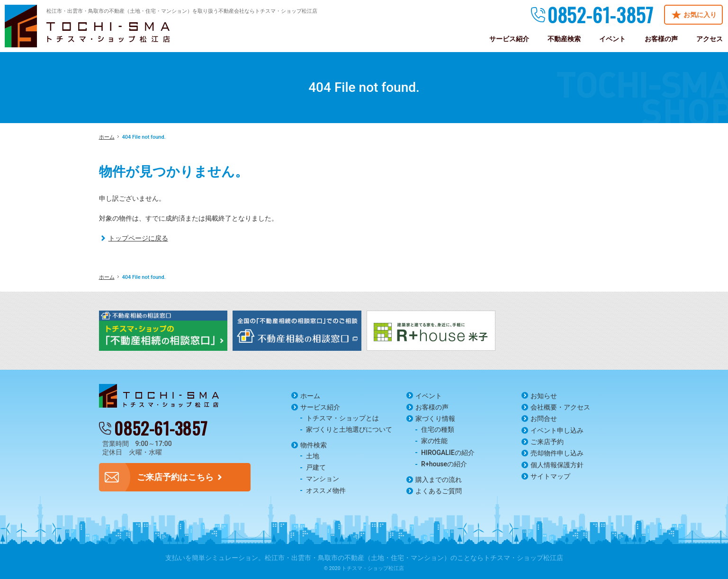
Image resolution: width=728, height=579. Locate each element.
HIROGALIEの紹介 (448, 453)
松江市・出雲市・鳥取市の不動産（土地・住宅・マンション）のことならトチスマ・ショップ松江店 (414, 558)
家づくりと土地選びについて (349, 429)
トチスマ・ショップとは (342, 418)
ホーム (310, 396)
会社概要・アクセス (560, 407)
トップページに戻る (138, 238)
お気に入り (700, 15)
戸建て (316, 467)
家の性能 (434, 441)
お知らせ (544, 396)
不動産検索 (564, 39)
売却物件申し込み (557, 453)
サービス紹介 (320, 407)
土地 (313, 456)
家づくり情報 (435, 419)
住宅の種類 (438, 429)
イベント (429, 396)
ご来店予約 (547, 442)
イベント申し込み (557, 430)
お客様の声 (432, 407)
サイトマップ (550, 476)
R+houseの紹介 (444, 464)
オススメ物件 (326, 490)
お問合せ (544, 419)
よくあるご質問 (439, 491)
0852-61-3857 (601, 15)
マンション (323, 479)
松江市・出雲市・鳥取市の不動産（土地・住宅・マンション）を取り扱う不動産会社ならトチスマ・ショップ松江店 (182, 11)
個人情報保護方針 (557, 465)
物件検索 (314, 445)
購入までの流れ (439, 480)
